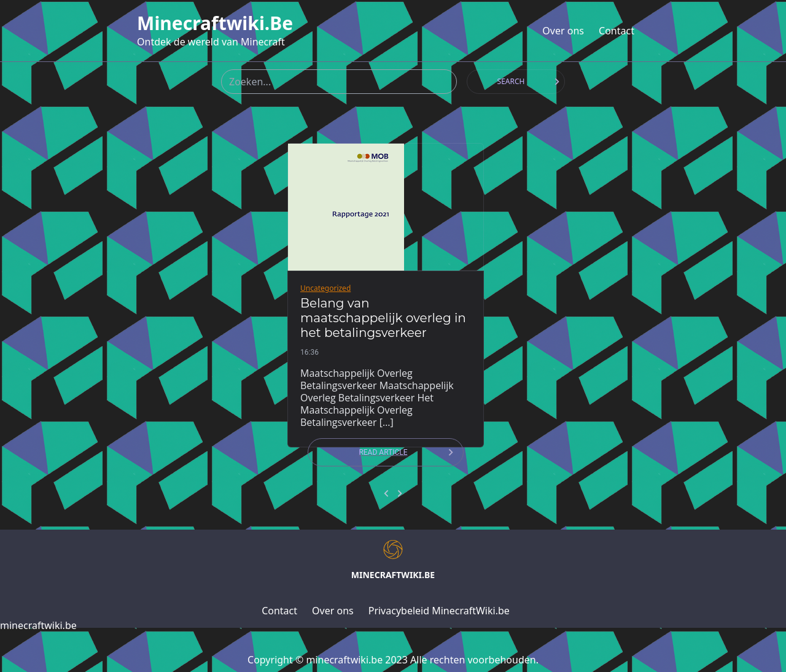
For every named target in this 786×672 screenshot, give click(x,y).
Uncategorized (325, 288)
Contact (617, 31)
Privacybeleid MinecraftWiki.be (439, 611)
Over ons (563, 31)
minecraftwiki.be (215, 23)
